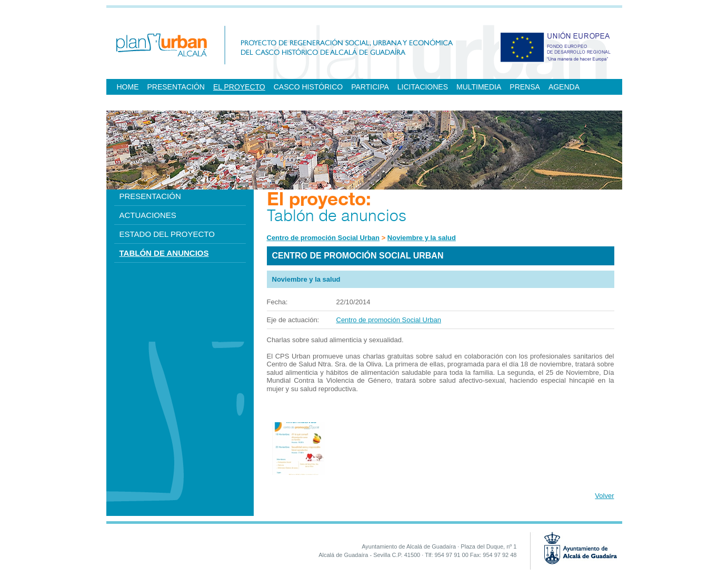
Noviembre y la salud (422, 238)
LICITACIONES (423, 87)
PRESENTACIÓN (176, 87)
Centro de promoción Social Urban (323, 238)
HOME (128, 87)
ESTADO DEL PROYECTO (167, 234)
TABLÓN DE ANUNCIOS (164, 253)
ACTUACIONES (148, 215)
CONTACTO (180, 103)
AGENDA (564, 87)
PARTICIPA (370, 87)
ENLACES (134, 103)
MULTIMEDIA (479, 87)
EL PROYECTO (239, 87)
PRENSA (525, 87)
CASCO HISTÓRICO (308, 87)
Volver (604, 496)
